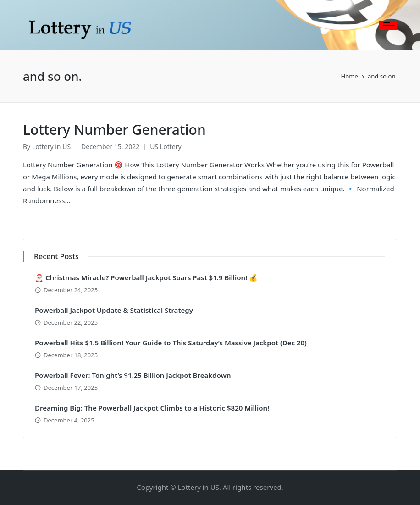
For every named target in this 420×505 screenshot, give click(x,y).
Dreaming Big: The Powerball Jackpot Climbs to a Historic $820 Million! (152, 408)
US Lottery (166, 147)
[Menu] (388, 25)
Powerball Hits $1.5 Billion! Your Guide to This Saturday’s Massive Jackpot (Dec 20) (171, 343)
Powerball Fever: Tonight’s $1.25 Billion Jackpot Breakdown (133, 375)
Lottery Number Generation (114, 130)
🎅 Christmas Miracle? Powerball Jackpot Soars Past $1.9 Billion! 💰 (146, 277)
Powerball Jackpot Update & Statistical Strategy (114, 310)
